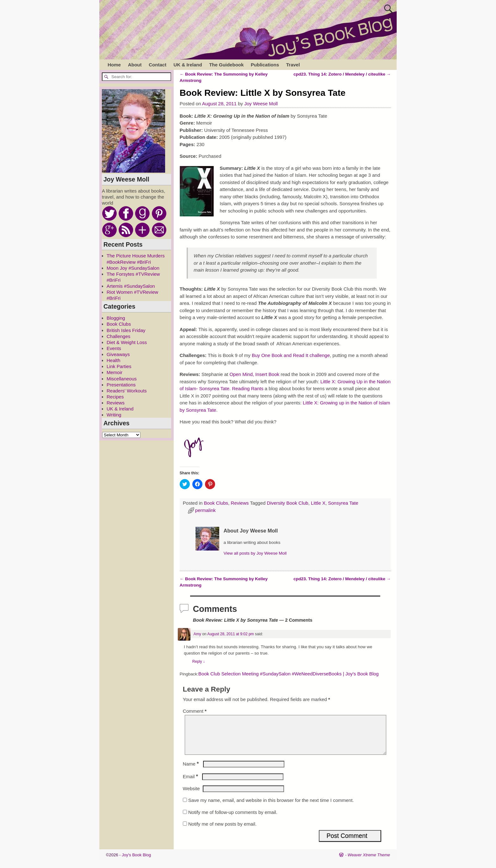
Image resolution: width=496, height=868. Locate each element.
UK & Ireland (188, 65)
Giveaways (118, 354)
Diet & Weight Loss (127, 342)
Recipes (115, 397)
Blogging (116, 318)
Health (113, 360)
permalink (205, 510)
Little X (318, 503)
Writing (114, 415)
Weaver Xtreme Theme (369, 862)
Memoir (115, 372)
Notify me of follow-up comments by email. (233, 820)
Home (114, 65)
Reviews (240, 503)
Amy (197, 634)
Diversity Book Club (288, 503)
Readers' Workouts (127, 391)
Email (191, 784)
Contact (158, 65)
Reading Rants (248, 388)
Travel (293, 65)
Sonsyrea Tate (343, 503)
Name (192, 771)
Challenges (118, 336)
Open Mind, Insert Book (254, 374)
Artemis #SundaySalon (131, 286)
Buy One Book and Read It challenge (291, 355)
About (135, 65)
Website (191, 796)
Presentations (121, 385)
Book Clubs (216, 503)
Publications (265, 65)
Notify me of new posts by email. (222, 831)
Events (114, 348)
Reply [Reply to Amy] (199, 662)
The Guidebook (226, 65)
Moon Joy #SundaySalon (133, 268)
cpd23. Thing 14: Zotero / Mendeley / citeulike (342, 74)
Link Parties (119, 366)
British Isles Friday (126, 330)
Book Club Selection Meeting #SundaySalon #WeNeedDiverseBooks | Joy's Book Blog (288, 674)
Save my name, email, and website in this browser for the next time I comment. (271, 808)
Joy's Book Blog (136, 862)
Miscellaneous (122, 379)
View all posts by (255, 553)
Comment (195, 711)
